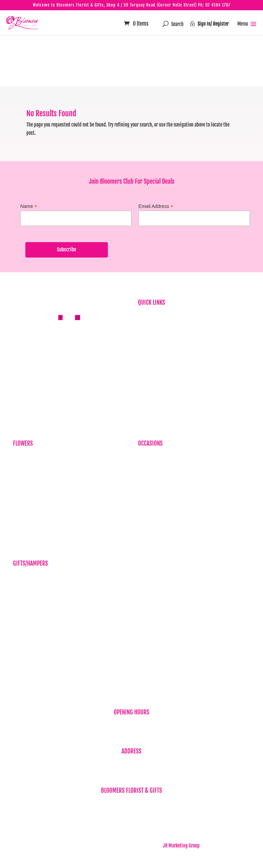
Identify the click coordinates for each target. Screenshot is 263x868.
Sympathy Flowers (30, 478)
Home (143, 316)
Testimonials (150, 358)
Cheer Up (146, 489)
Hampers (21, 609)
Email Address (156, 206)
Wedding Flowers (154, 531)
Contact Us (148, 411)
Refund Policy (151, 390)
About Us (146, 327)
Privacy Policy (151, 379)
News (143, 348)
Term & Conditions (155, 400)
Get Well (146, 499)
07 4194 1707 (218, 5)
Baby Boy (146, 468)
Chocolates (23, 619)
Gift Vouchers (25, 598)
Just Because (25, 489)
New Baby (22, 662)
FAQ (141, 337)
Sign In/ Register (209, 24)
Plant (18, 499)
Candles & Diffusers (31, 588)
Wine (18, 651)
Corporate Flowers (30, 468)
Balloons (21, 577)
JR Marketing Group (181, 846)
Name (29, 206)
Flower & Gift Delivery (158, 369)
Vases (18, 640)
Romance (146, 510)
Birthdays (22, 457)
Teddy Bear (23, 630)
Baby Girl (146, 478)
